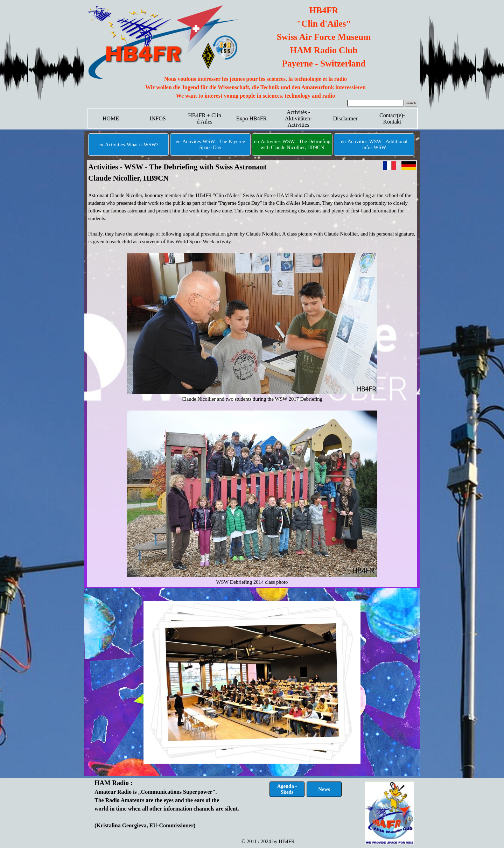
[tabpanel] (255, 87)
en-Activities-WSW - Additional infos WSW (374, 144)
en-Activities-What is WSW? (128, 145)
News (324, 789)
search (411, 103)
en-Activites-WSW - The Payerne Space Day (210, 144)
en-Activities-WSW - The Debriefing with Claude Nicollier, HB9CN (292, 144)
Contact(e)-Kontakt (392, 118)
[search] (376, 103)
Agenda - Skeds (287, 789)
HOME (111, 118)
